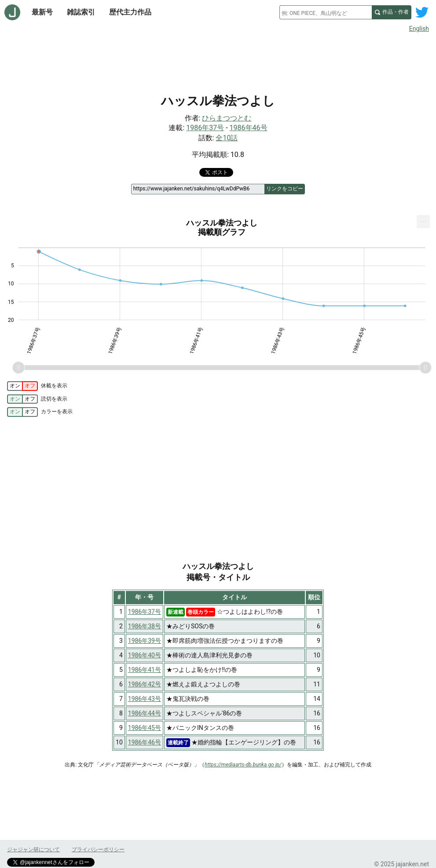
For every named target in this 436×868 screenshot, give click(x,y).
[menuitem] (423, 222)
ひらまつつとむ (227, 118)
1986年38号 (145, 626)
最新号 (42, 12)
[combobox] (326, 12)
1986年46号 (249, 128)
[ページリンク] (198, 189)
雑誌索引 (81, 12)
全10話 (227, 138)
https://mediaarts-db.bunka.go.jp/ (243, 765)
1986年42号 (145, 684)
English (419, 29)
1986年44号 (145, 713)
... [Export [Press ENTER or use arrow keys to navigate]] (423, 220)
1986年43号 (145, 699)
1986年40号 (145, 655)
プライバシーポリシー (98, 850)
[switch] (22, 386)
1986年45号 (145, 728)
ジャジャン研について (33, 850)
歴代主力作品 (130, 12)
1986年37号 (205, 128)
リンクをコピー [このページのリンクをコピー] (285, 189)
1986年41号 (145, 670)
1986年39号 (145, 641)
